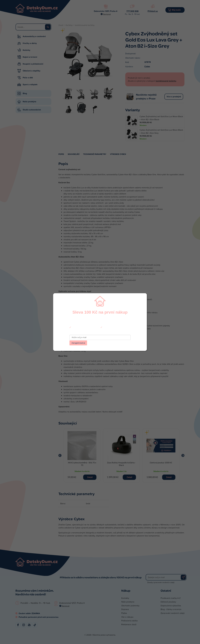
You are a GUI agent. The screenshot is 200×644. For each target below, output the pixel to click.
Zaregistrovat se (78, 343)
